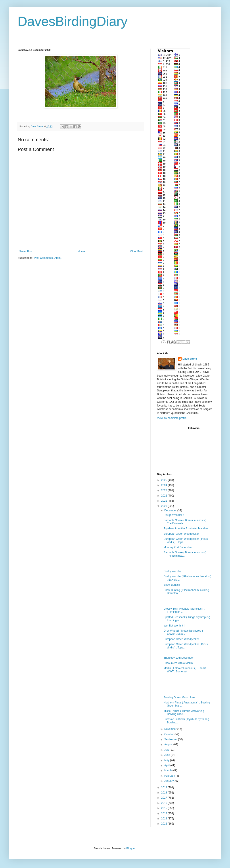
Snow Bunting (172, 585)
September (171, 739)
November (171, 729)
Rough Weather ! (174, 515)
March (168, 770)
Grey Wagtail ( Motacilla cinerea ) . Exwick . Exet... (184, 632)
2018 (165, 793)
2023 (165, 490)
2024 (165, 485)
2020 (165, 506)
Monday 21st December (178, 547)
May (167, 760)
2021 (165, 501)
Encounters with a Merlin (178, 663)
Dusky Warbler (172, 571)
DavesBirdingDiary (73, 21)
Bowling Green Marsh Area (179, 697)
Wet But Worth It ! (174, 626)
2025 (165, 480)
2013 (165, 819)
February (170, 776)
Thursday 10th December (179, 658)
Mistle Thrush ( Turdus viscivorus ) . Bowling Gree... (185, 713)
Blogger (131, 848)
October (169, 734)
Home (81, 251)
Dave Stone (190, 359)
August (169, 744)
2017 (165, 798)
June (168, 755)
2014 (165, 813)
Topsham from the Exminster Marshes (186, 528)
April (167, 765)
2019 (165, 787)
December (171, 511)
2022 (165, 496)
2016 (165, 803)
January (169, 781)
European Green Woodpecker (181, 534)
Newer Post (26, 251)
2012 (165, 824)
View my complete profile (172, 418)
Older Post (136, 251)
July (167, 750)
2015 (165, 808)
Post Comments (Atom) (48, 258)
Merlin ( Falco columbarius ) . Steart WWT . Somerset (185, 670)
